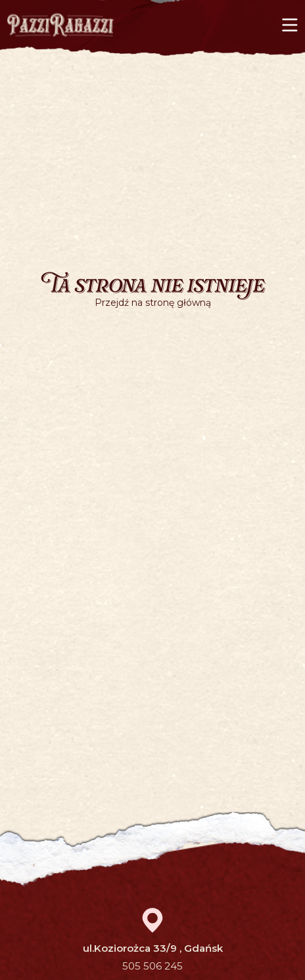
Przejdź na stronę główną (153, 303)
